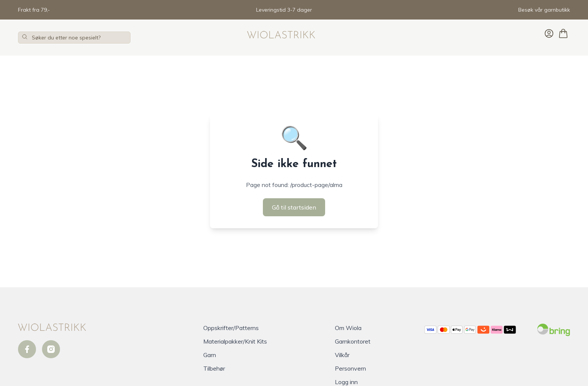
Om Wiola (348, 328)
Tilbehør (214, 368)
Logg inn (346, 382)
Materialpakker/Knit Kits (235, 341)
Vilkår (342, 355)
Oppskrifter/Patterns (231, 328)
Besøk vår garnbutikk (544, 10)
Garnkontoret (353, 341)
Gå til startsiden (294, 207)
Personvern (350, 368)
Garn (210, 355)
